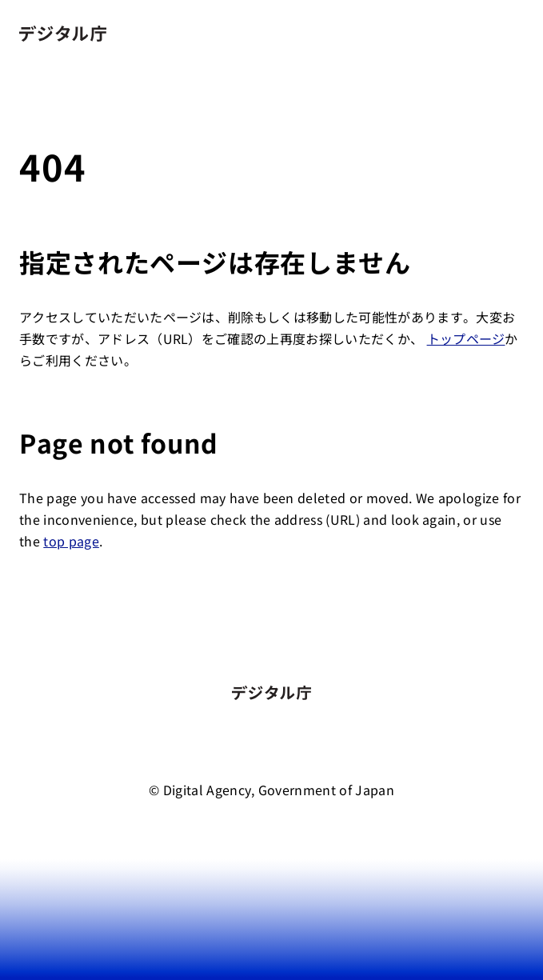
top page (71, 541)
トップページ (466, 338)
